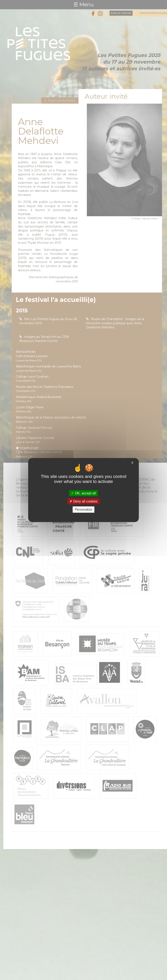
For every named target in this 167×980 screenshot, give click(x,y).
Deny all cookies (83, 501)
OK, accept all (83, 493)
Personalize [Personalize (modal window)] (83, 509)
